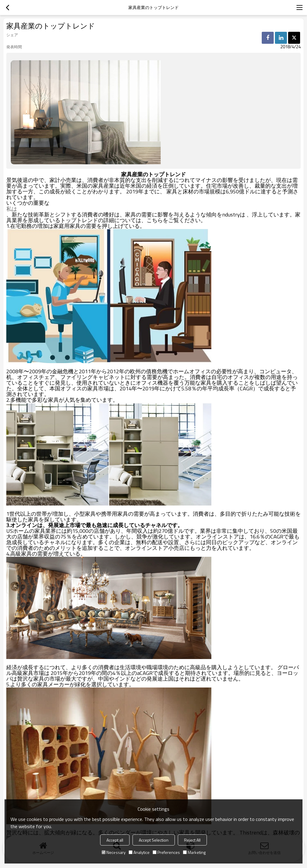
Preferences (166, 852)
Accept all (115, 840)
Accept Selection (154, 840)
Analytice (139, 852)
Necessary (114, 852)
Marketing (194, 852)
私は (12, 209)
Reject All (192, 840)
